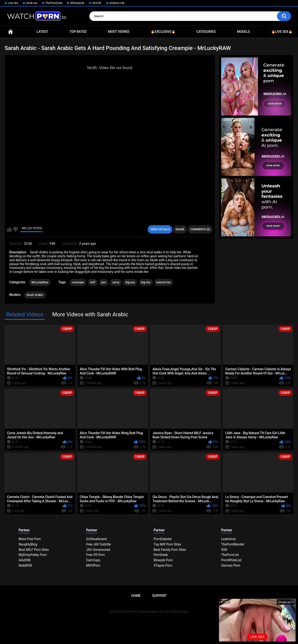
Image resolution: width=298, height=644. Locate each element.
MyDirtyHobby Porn (33, 555)
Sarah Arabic (35, 295)
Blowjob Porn (163, 560)
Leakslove (228, 539)
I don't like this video (15, 229)
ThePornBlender (233, 544)
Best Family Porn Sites (170, 550)
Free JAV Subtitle (98, 544)
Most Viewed (119, 32)
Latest (43, 32)
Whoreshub (77, 3)
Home (10, 32)
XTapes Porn (163, 565)
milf (93, 282)
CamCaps (93, 560)
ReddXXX (25, 565)
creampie (78, 282)
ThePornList (230, 555)
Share (180, 229)
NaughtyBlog (28, 544)
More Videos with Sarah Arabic (90, 314)
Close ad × (286, 602)
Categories (206, 32)
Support (159, 596)
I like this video (9, 229)
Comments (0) (200, 229)
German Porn (231, 565)
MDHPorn (93, 565)
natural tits (164, 282)
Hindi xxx (32, 3)
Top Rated (78, 32)
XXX (224, 550)
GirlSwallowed (96, 539)
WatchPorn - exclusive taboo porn (144, 612)
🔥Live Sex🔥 (282, 32)
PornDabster (163, 539)
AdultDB (25, 560)
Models (243, 32)
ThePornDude (54, 3)
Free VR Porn (96, 555)
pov (104, 282)
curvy (116, 282)
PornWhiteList (231, 560)
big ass (130, 282)
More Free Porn (30, 539)
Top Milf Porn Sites (167, 544)
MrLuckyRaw (40, 282)
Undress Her (117, 3)
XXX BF (97, 3)
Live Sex (13, 3)
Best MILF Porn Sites (34, 550)
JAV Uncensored (98, 550)
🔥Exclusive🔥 (163, 32)
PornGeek (161, 555)
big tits (146, 282)
